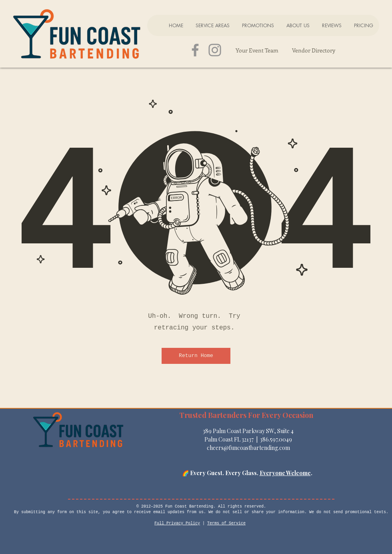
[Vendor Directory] (313, 50)
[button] (212, 25)
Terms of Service (226, 523)
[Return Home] (196, 356)
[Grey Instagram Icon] (215, 50)
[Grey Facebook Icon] (195, 50)
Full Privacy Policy (177, 523)
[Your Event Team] (257, 50)
